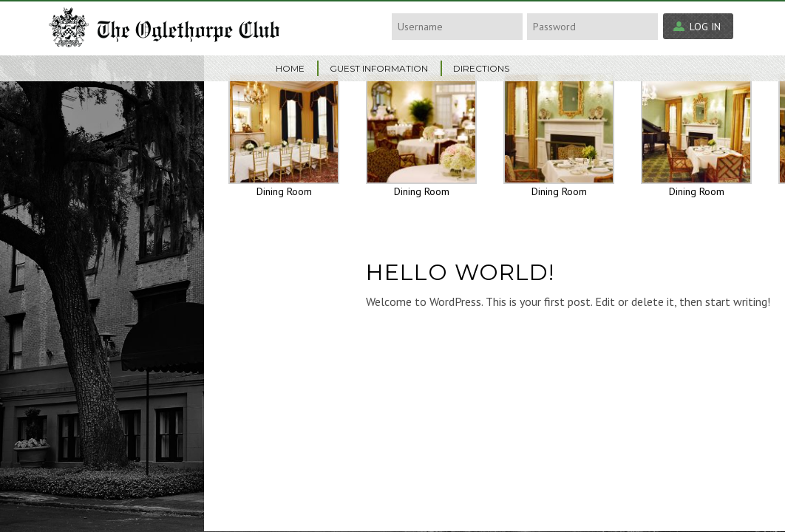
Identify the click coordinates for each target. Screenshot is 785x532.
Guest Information (379, 68)
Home (290, 68)
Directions (481, 68)
